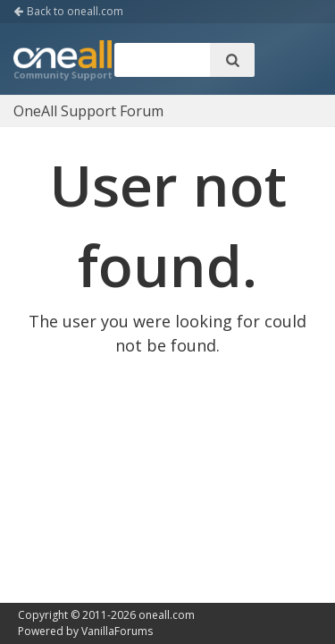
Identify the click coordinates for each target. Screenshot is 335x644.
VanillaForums (117, 631)
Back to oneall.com (68, 11)
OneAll (63, 62)
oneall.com (167, 615)
